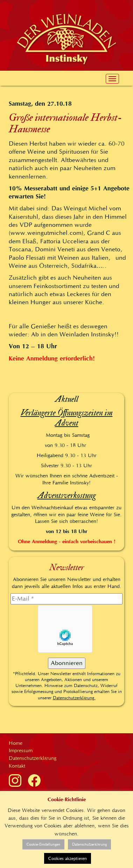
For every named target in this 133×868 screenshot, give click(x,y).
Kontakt (17, 766)
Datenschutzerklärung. (74, 698)
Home (16, 743)
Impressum (21, 750)
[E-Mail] (66, 599)
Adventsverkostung (67, 495)
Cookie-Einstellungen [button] (43, 844)
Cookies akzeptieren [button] (68, 858)
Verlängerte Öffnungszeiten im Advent (67, 418)
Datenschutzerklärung (33, 758)
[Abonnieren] (67, 663)
